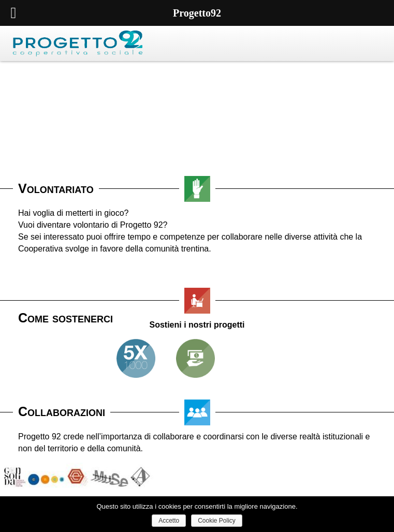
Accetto (169, 521)
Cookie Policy (217, 521)
